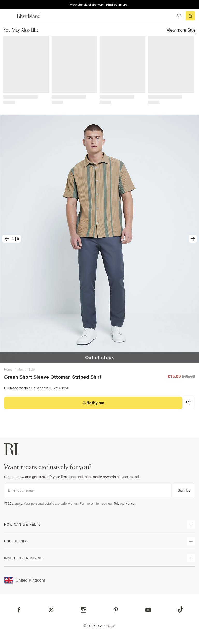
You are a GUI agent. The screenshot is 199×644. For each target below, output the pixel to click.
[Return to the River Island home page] (32, 16)
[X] (51, 610)
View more (181, 30)
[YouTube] (148, 610)
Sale (32, 370)
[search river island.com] (168, 16)
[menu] (9, 16)
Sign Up (184, 490)
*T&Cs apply (13, 504)
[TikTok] (180, 610)
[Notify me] (93, 403)
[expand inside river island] (191, 558)
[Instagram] (83, 610)
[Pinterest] (116, 610)
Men (20, 370)
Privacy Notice (124, 504)
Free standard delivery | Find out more (99, 5)
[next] (193, 239)
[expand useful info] (191, 541)
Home (8, 370)
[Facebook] (19, 610)
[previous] (12, 239)
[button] (99, 239)
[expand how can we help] (191, 525)
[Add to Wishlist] (189, 403)
